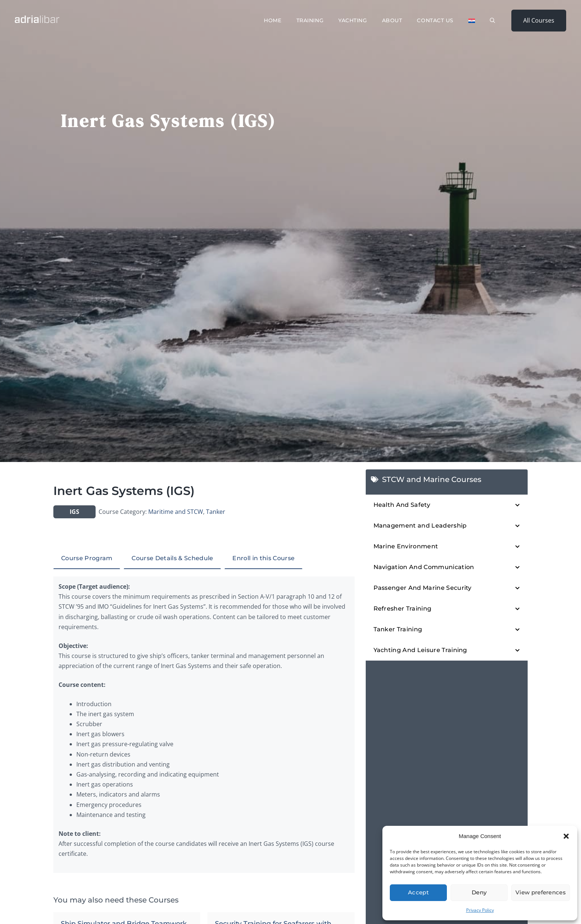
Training (310, 20)
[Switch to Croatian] (472, 21)
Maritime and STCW (176, 512)
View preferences (541, 892)
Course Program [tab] (87, 558)
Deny (479, 892)
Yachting (353, 20)
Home (273, 20)
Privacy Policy (480, 910)
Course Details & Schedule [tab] (172, 558)
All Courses (539, 20)
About (392, 20)
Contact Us (435, 20)
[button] (566, 836)
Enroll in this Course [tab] (263, 558)
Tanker (216, 512)
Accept (418, 892)
